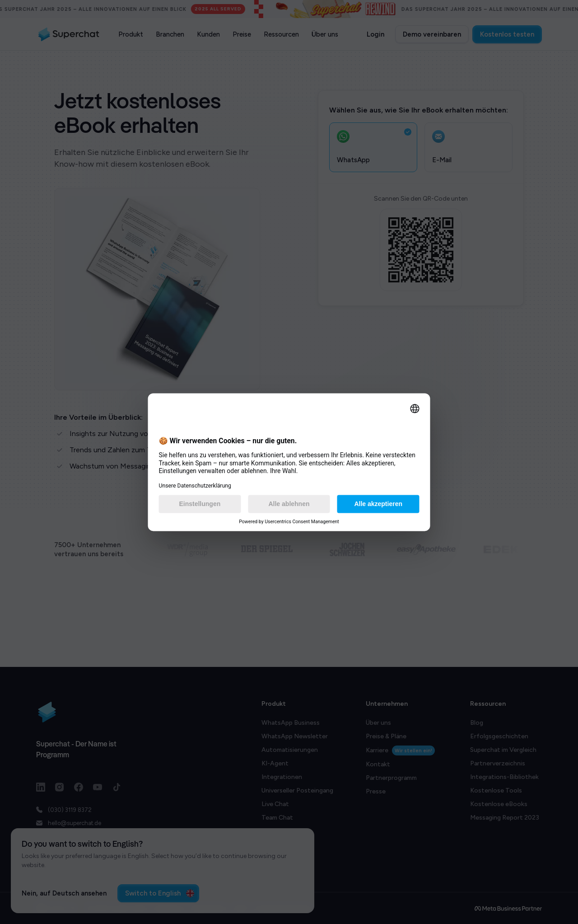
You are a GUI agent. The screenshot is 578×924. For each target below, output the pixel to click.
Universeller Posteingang (297, 790)
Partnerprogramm (391, 778)
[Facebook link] (79, 787)
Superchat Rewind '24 (502, 845)
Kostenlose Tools (496, 790)
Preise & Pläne (386, 736)
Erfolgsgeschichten (499, 736)
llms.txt (481, 858)
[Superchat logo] (69, 34)
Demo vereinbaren (432, 34)
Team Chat (277, 818)
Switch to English (160, 893)
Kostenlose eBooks (499, 804)
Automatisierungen (290, 750)
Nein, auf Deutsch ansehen (64, 893)
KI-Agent (275, 763)
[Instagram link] (60, 787)
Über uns (378, 723)
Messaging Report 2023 (505, 818)
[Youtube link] (98, 787)
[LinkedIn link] (41, 787)
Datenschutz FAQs (498, 831)
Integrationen (282, 777)
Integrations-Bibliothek (504, 777)
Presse (376, 791)
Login (375, 34)
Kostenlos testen (507, 34)
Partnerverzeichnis (498, 763)
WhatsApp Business (291, 723)
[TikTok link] (117, 787)
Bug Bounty (383, 805)
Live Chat (275, 804)
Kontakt (378, 764)
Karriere (400, 750)
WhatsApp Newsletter (295, 736)
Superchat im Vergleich (503, 750)
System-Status (388, 818)
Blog (477, 723)
